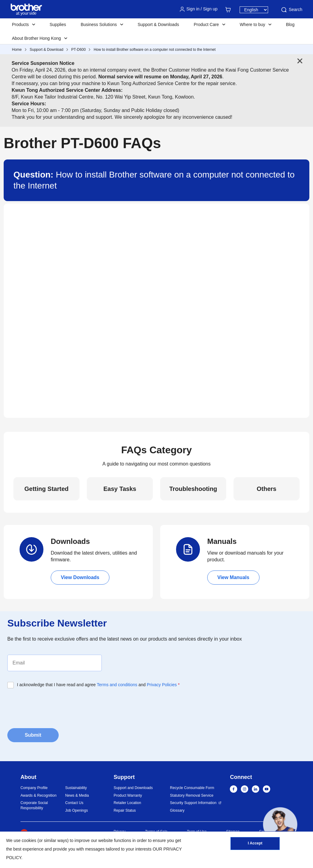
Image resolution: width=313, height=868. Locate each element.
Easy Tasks (120, 489)
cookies (29, 840)
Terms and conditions (117, 685)
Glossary (177, 810)
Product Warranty (128, 795)
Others (267, 489)
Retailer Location (127, 803)
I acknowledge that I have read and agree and (98, 685)
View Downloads (80, 577)
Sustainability (76, 788)
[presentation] (54, 706)
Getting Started (46, 489)
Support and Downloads (133, 788)
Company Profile (34, 788)
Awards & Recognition (39, 795)
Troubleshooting (193, 489)
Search (291, 10)
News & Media (77, 795)
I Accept (255, 844)
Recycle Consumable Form (192, 788)
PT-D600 (78, 50)
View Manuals (233, 577)
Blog (290, 24)
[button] (280, 824)
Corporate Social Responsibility (34, 805)
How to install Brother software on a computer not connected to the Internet (155, 50)
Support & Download (46, 50)
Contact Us (74, 803)
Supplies (58, 24)
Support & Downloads (158, 24)
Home (17, 50)
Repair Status (125, 810)
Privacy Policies (162, 685)
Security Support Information (193, 803)
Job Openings (76, 810)
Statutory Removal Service (192, 795)
